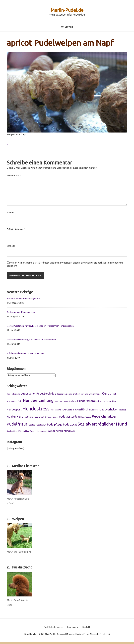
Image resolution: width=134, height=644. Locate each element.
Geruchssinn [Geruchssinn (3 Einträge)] (112, 394)
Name (11, 213)
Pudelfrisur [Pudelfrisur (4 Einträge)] (17, 425)
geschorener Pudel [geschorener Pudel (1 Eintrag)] (15, 402)
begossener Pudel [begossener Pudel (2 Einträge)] (32, 394)
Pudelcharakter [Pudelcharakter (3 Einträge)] (104, 417)
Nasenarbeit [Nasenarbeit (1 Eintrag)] (39, 418)
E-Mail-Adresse (16, 229)
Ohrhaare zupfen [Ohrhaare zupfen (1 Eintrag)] (52, 418)
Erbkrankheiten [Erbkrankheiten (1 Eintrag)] (95, 395)
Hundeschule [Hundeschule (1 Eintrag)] (100, 402)
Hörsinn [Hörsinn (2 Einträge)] (86, 410)
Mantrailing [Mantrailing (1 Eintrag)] (28, 418)
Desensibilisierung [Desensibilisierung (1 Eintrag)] (65, 395)
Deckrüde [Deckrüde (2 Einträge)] (50, 394)
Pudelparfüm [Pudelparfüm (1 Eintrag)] (41, 426)
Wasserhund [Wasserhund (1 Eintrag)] (42, 432)
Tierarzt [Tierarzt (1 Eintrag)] (33, 432)
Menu (67, 27)
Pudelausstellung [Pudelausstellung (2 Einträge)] (70, 417)
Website (11, 246)
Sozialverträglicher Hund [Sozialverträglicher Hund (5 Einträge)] (102, 425)
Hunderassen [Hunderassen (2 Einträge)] (86, 401)
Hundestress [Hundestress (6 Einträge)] (36, 409)
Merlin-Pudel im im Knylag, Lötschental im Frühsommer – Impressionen (44, 326)
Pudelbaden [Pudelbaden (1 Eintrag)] (86, 418)
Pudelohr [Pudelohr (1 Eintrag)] (32, 426)
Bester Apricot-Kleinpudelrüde (23, 313)
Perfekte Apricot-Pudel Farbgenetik (25, 299)
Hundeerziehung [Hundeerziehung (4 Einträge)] (38, 401)
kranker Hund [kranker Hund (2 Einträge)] (15, 417)
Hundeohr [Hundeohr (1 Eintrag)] (58, 402)
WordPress (83, 636)
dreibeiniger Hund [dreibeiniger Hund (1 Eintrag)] (81, 395)
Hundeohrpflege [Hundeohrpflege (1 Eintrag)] (70, 402)
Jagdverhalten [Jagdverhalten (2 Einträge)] (109, 410)
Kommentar (14, 176)
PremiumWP (106, 636)
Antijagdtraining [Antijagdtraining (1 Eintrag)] (13, 395)
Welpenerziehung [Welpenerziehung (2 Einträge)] (59, 431)
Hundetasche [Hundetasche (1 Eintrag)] (56, 410)
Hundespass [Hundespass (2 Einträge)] (14, 410)
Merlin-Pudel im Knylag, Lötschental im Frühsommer (34, 340)
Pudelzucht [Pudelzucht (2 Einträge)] (70, 425)
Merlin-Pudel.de (67, 10)
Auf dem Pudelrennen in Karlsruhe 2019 (28, 354)
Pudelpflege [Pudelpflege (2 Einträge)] (55, 425)
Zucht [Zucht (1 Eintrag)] (73, 432)
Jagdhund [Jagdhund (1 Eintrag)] (95, 410)
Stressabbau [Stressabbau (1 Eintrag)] (24, 432)
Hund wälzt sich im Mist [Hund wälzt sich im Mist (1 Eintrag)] (71, 410)
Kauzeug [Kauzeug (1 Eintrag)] (122, 410)
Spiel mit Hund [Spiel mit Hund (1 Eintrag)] (13, 432)
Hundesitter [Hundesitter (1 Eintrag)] (111, 402)
